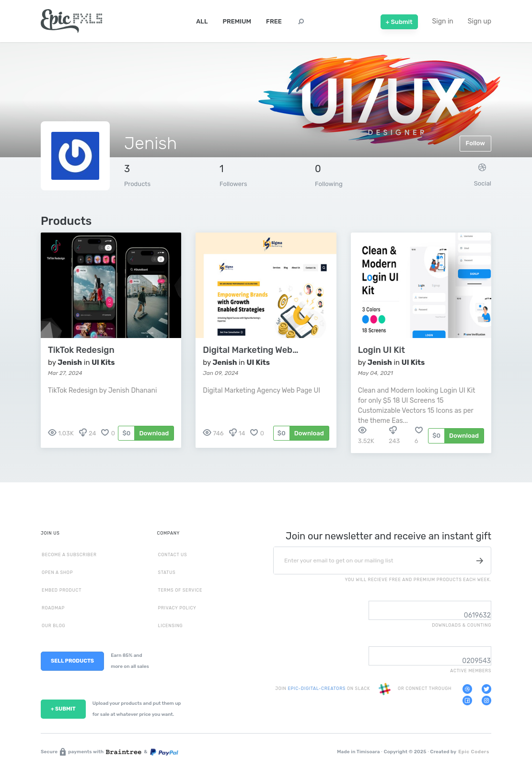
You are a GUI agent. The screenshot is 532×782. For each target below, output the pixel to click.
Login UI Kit (382, 350)
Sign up (480, 21)
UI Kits (103, 362)
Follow (475, 143)
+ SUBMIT (63, 709)
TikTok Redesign (81, 350)
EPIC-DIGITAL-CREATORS (317, 689)
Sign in (443, 21)
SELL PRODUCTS (72, 661)
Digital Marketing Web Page (251, 350)
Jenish (70, 362)
